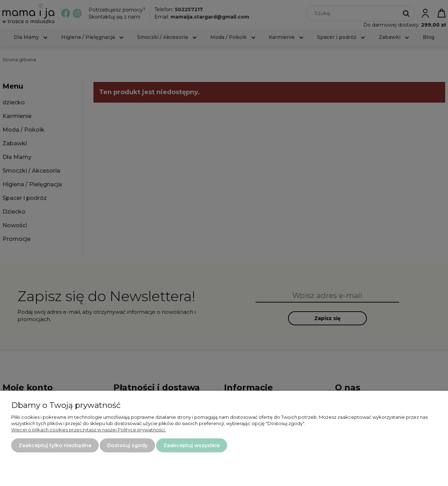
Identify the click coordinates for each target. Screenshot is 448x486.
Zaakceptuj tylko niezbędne (55, 445)
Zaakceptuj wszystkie (192, 445)
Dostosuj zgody (127, 445)
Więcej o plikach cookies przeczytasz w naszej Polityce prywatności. (89, 430)
